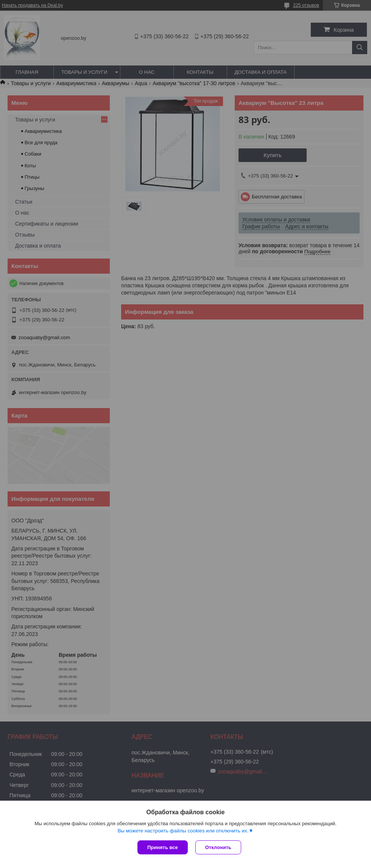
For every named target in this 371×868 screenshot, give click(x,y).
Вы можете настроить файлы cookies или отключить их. (183, 831)
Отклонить (218, 847)
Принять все (163, 847)
